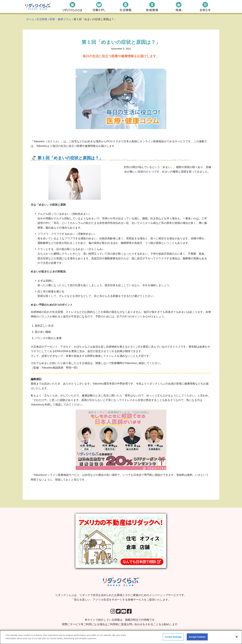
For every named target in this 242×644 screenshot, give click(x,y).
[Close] (237, 637)
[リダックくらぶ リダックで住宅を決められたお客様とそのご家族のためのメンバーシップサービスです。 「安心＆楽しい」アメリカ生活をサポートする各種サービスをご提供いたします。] (38, 6)
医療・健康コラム (60, 19)
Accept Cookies (197, 637)
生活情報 (42, 19)
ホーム (30, 19)
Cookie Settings (173, 637)
